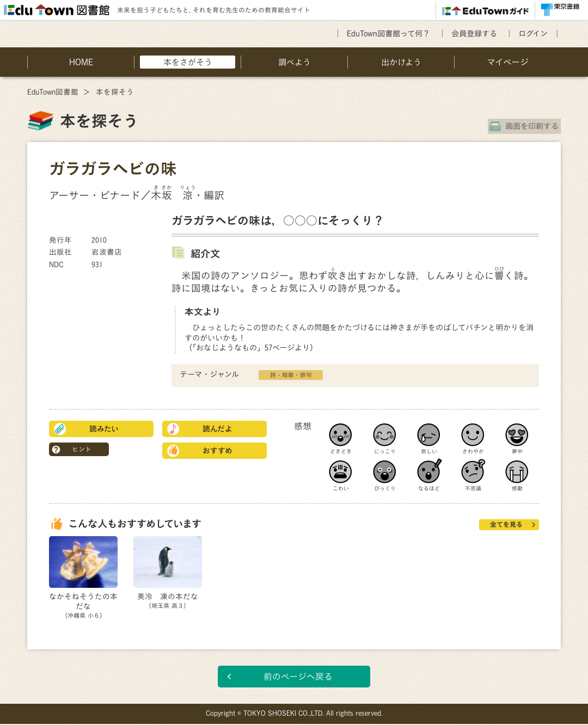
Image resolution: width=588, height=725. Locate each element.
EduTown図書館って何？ (388, 33)
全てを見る (506, 524)
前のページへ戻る (298, 678)
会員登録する (474, 33)
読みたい (104, 429)
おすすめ (218, 451)
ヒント (82, 449)
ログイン (533, 33)
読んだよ (218, 429)
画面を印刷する (534, 126)
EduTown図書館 (53, 92)
